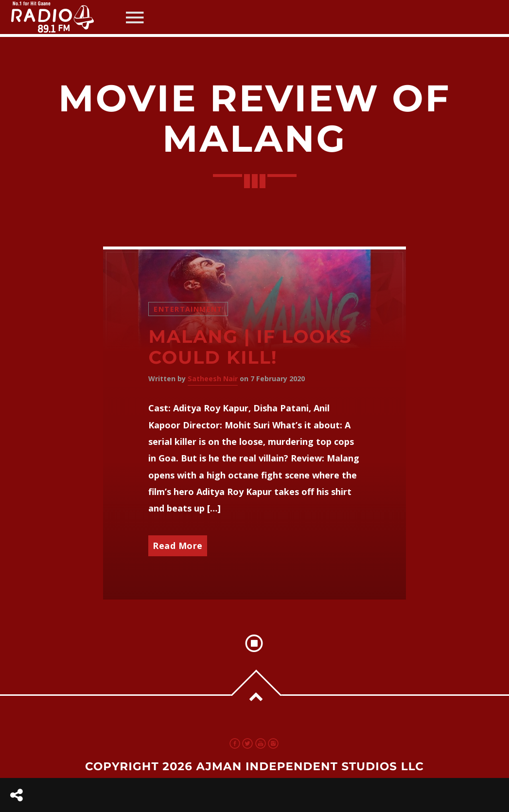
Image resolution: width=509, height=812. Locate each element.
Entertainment (188, 309)
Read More (178, 546)
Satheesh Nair (213, 379)
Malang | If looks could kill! (250, 347)
